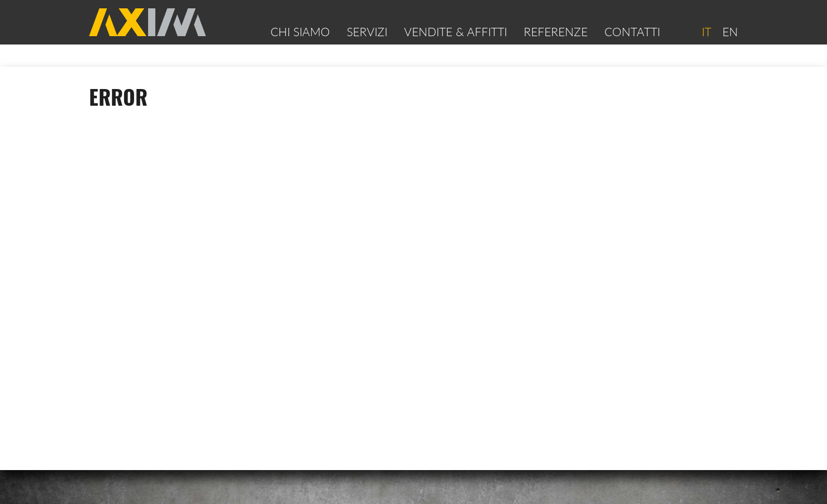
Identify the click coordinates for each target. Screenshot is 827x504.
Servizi (367, 32)
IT (706, 32)
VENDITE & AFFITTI (456, 32)
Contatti (632, 32)
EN (730, 32)
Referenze (556, 32)
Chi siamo (300, 32)
